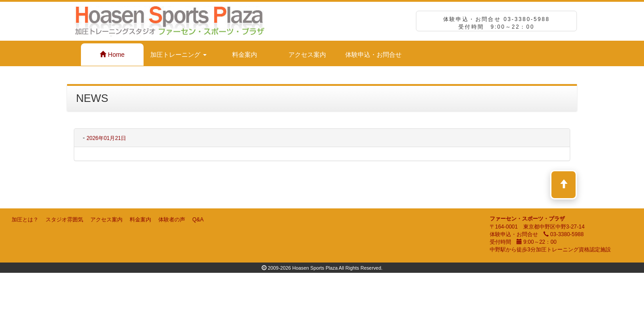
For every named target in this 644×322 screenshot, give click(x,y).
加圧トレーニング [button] (178, 55)
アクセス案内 (307, 55)
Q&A (198, 220)
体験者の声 (172, 220)
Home (112, 55)
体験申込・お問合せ (373, 55)
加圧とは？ (25, 220)
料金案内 (245, 55)
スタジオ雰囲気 (64, 220)
